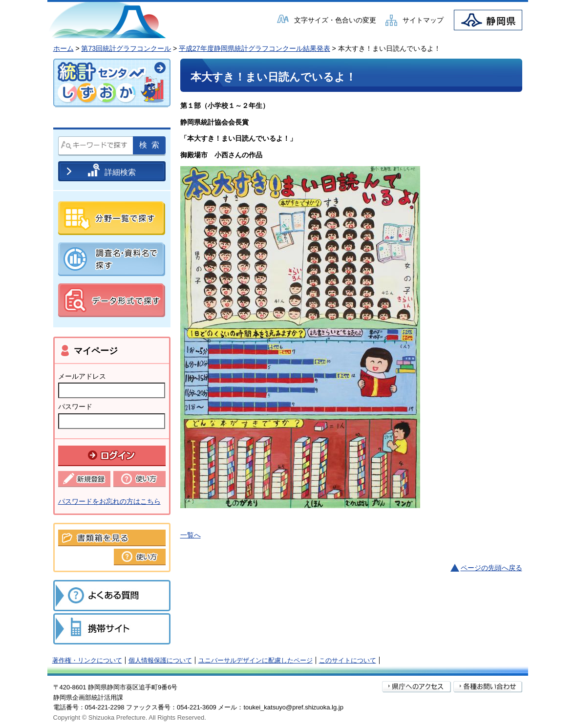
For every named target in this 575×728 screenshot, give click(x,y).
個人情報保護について (160, 660)
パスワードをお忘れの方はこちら (109, 501)
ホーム (64, 48)
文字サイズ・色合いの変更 (335, 20)
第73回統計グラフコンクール (126, 48)
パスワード (75, 407)
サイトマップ (423, 20)
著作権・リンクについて (87, 660)
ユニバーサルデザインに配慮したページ (256, 660)
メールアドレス (82, 376)
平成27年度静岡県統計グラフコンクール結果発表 (255, 48)
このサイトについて (348, 660)
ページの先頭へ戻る (491, 568)
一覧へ (191, 535)
